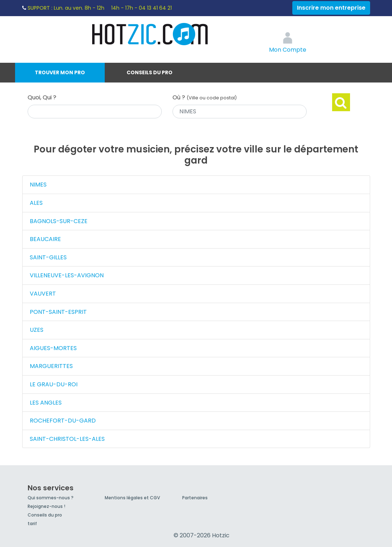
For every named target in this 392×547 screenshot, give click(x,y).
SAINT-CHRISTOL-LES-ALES (67, 439)
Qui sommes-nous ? (51, 498)
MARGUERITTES (51, 366)
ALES (36, 203)
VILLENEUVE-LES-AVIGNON (67, 275)
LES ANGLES (46, 403)
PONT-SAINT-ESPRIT (58, 312)
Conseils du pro (150, 72)
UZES (37, 330)
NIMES (38, 185)
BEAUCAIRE (45, 239)
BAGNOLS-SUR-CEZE (59, 221)
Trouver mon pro (60, 72)
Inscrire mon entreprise (331, 8)
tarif (32, 524)
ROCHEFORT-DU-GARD (63, 421)
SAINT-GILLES (48, 257)
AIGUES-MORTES (53, 348)
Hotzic (150, 34)
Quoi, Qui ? (42, 97)
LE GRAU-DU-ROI (54, 384)
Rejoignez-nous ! (46, 506)
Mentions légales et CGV (132, 498)
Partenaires (195, 498)
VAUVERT (43, 294)
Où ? (205, 97)
